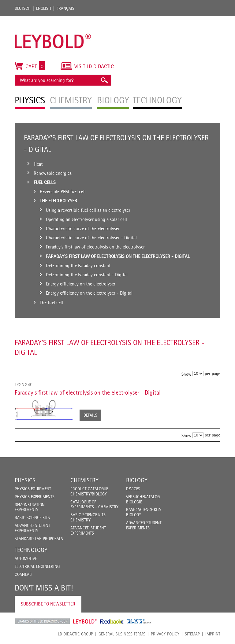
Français (65, 8)
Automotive (26, 558)
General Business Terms (122, 634)
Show (186, 374)
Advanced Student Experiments (32, 528)
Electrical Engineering (37, 566)
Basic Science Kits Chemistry (88, 517)
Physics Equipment (33, 489)
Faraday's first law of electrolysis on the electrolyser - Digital (88, 392)
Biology (137, 480)
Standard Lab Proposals (39, 539)
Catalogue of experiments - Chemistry (94, 504)
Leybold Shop (85, 621)
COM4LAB (23, 574)
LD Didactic (42, 621)
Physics (25, 480)
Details (90, 415)
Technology (31, 550)
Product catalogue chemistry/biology (89, 491)
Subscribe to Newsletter (48, 604)
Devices (133, 489)
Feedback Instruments (112, 621)
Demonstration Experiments (30, 507)
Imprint (213, 634)
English (44, 8)
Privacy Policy (165, 634)
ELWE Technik (139, 621)
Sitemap (192, 634)
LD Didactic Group (75, 634)
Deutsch (23, 8)
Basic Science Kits (32, 517)
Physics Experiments (35, 497)
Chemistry (84, 480)
